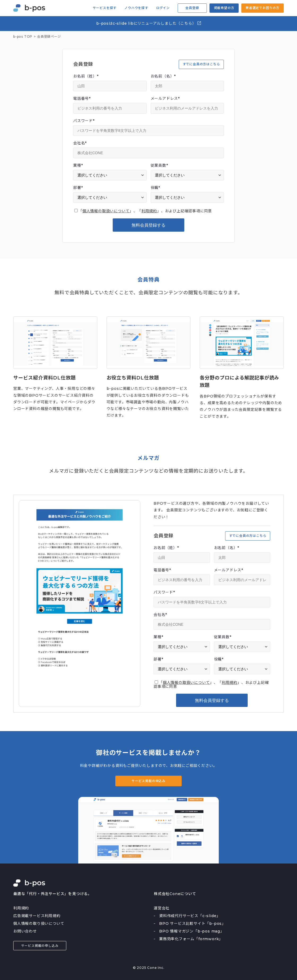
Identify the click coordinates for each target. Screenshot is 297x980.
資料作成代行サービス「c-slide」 (190, 916)
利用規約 (149, 211)
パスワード (84, 121)
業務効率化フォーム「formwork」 (191, 939)
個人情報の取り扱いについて (39, 923)
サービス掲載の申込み (148, 781)
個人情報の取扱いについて (106, 211)
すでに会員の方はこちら (201, 64)
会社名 (80, 143)
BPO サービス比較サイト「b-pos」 (192, 923)
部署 (78, 188)
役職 (155, 188)
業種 (78, 165)
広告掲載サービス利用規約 (37, 916)
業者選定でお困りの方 (263, 8)
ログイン (163, 8)
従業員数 (159, 165)
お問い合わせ (25, 931)
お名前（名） (163, 76)
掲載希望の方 (224, 8)
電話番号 (82, 98)
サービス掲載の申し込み (40, 946)
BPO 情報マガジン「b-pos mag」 (192, 931)
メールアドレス (165, 98)
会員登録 (192, 8)
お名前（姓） (86, 76)
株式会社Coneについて (175, 894)
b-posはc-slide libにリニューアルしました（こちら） (149, 23)
